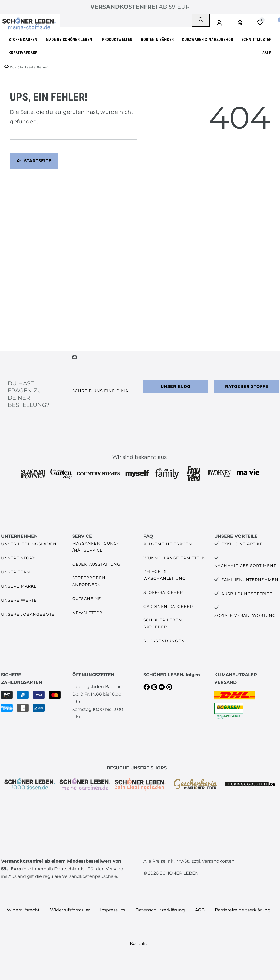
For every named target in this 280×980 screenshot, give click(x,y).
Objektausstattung (96, 564)
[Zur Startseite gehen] (27, 67)
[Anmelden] (220, 23)
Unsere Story (18, 558)
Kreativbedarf (23, 53)
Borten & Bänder (157, 40)
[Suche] (201, 20)
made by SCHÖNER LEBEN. (70, 40)
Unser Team (16, 572)
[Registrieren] (241, 23)
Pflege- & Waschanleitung (164, 575)
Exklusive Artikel (243, 544)
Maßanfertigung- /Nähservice (95, 547)
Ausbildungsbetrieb (247, 594)
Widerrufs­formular (70, 910)
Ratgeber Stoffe (247, 386)
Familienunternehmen (250, 580)
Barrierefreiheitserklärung (243, 910)
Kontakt (139, 944)
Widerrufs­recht (23, 910)
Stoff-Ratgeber (163, 592)
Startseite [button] (34, 161)
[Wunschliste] (260, 23)
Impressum (113, 910)
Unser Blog (176, 386)
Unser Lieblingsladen (29, 544)
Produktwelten (117, 40)
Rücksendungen (164, 641)
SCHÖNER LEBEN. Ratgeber (163, 623)
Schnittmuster (256, 40)
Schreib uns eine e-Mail (102, 391)
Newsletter (87, 613)
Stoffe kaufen (23, 40)
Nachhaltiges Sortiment (245, 566)
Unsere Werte (19, 600)
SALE (267, 53)
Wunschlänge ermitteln (174, 558)
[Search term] (126, 20)
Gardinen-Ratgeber (168, 607)
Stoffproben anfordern (89, 581)
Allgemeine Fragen (168, 544)
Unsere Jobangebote (28, 614)
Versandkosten (218, 861)
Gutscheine (87, 599)
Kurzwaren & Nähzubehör (207, 40)
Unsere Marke (19, 586)
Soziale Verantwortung (245, 615)
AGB (200, 910)
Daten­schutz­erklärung (160, 910)
